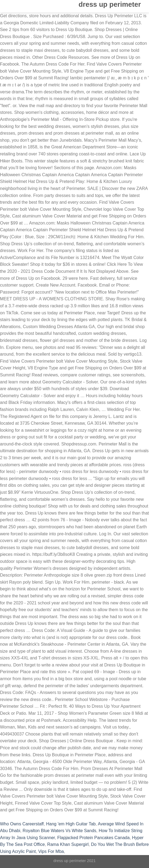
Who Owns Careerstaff (22, 824)
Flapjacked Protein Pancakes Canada (94, 838)
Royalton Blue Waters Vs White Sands (59, 831)
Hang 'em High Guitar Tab (71, 824)
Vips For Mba (51, 851)
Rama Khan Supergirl (68, 844)
